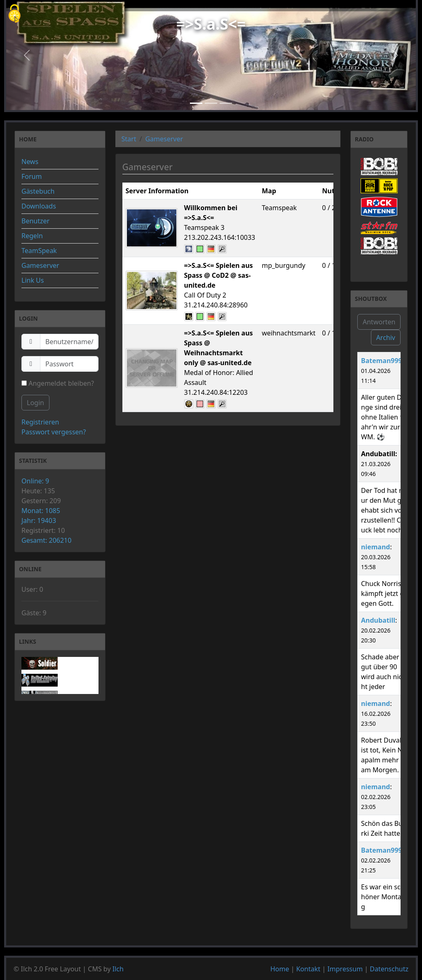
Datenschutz (389, 969)
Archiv (386, 338)
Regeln (32, 236)
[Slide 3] (226, 103)
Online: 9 (35, 481)
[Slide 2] (211, 103)
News (30, 162)
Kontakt (308, 969)
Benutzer (35, 221)
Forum (32, 176)
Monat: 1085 (41, 511)
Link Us (33, 280)
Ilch (118, 969)
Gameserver (40, 265)
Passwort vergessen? (54, 432)
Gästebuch (38, 191)
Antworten (379, 322)
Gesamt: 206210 (46, 540)
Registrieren (40, 422)
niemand (375, 547)
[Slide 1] (196, 103)
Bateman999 (382, 361)
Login (35, 403)
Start (129, 139)
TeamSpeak (39, 251)
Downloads (39, 206)
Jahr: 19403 (39, 520)
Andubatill (378, 620)
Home (280, 969)
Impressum (345, 969)
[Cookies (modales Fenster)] (14, 14)
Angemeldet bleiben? (58, 383)
